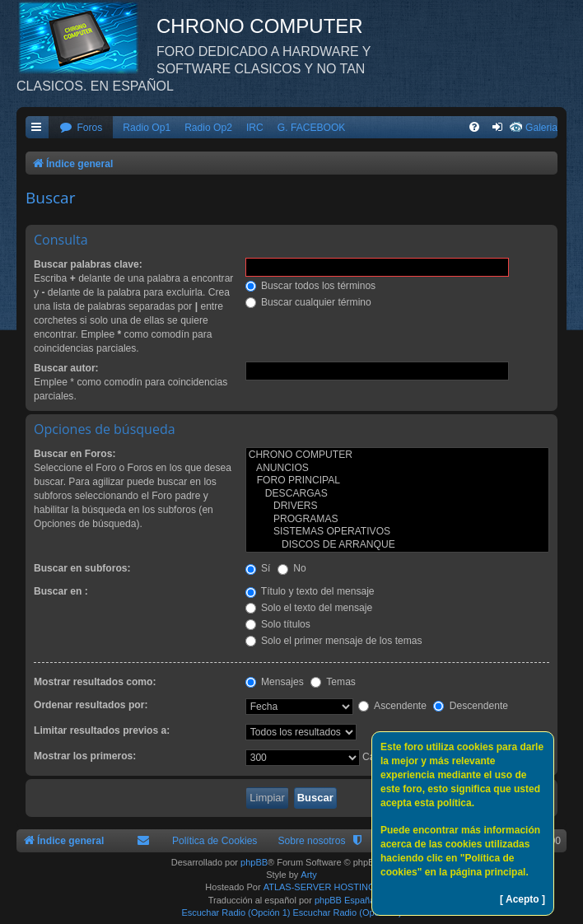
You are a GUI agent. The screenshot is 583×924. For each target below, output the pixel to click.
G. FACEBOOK (312, 128)
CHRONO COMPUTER (397, 455)
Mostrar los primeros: (85, 756)
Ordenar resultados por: (91, 705)
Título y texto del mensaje (310, 591)
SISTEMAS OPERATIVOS (397, 532)
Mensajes (275, 682)
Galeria (541, 128)
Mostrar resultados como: (95, 682)
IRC (255, 128)
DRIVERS (397, 506)
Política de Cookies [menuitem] (215, 841)
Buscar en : (61, 591)
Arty (309, 875)
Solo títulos (278, 624)
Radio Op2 (208, 128)
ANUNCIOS (397, 469)
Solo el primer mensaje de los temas (334, 641)
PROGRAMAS (397, 520)
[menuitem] (81, 128)
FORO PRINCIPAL (397, 481)
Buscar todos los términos (311, 286)
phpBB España (345, 900)
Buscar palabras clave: (88, 264)
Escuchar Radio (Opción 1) (236, 912)
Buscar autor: (66, 368)
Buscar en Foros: (75, 454)
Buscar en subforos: (82, 568)
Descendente (471, 706)
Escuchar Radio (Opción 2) (347, 912)
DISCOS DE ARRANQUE (397, 545)
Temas (333, 682)
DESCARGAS (397, 494)
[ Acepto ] (522, 899)
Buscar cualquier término (308, 302)
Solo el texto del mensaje (309, 608)
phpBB (254, 862)
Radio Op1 (147, 128)
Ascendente (392, 706)
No (292, 568)
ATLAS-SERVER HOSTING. (321, 887)
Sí (258, 568)
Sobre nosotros (311, 841)
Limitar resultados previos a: (102, 730)
